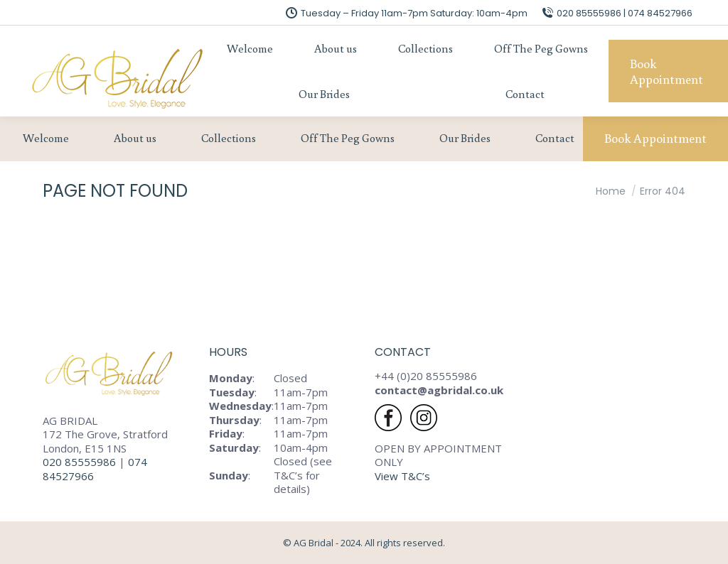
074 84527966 (95, 469)
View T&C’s (402, 476)
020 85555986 (79, 462)
